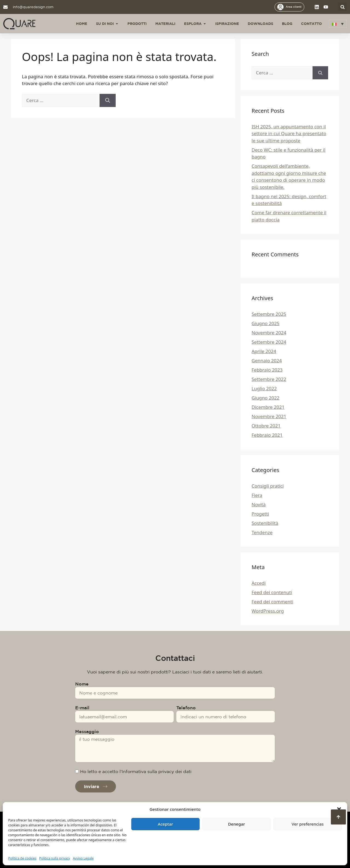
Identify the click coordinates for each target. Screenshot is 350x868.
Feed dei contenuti (272, 592)
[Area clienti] (280, 7)
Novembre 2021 (269, 416)
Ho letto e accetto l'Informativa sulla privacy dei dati (136, 771)
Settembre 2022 (269, 379)
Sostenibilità (265, 523)
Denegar (237, 824)
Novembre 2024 (269, 333)
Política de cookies (22, 858)
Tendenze (262, 532)
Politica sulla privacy (55, 858)
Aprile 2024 (264, 351)
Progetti (260, 514)
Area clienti (294, 7)
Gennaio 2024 (267, 361)
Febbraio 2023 (267, 370)
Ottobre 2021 (266, 426)
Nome (82, 684)
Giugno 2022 (266, 398)
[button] (339, 809)
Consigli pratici (268, 486)
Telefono (186, 708)
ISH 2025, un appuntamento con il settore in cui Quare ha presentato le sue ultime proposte (289, 134)
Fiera (257, 495)
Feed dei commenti (272, 602)
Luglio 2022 (264, 388)
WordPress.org (268, 611)
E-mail (82, 708)
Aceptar (165, 824)
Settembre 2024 (269, 342)
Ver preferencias (307, 824)
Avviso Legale (83, 858)
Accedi (259, 583)
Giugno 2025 (266, 323)
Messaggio (87, 731)
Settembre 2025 (269, 314)
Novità (259, 504)
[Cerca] (108, 100)
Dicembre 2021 (268, 407)
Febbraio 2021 (267, 435)
